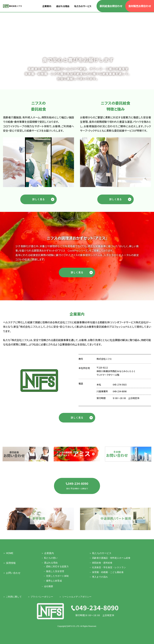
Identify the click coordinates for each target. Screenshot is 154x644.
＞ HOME (8, 553)
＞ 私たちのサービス (100, 553)
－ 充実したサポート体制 (56, 576)
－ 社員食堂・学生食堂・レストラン (108, 567)
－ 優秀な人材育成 (52, 581)
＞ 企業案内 (48, 553)
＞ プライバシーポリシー (40, 597)
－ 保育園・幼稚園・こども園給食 (106, 572)
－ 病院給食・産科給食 (101, 563)
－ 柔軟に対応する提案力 (56, 566)
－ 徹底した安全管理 (54, 571)
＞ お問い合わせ (12, 573)
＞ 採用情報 (9, 563)
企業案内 (47, 6)
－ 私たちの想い (49, 558)
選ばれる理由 (63, 6)
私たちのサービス (83, 6)
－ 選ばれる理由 (49, 563)
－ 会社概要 (47, 586)
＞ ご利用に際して (12, 597)
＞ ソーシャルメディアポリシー (75, 597)
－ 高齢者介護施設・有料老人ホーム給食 (110, 558)
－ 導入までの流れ (99, 577)
